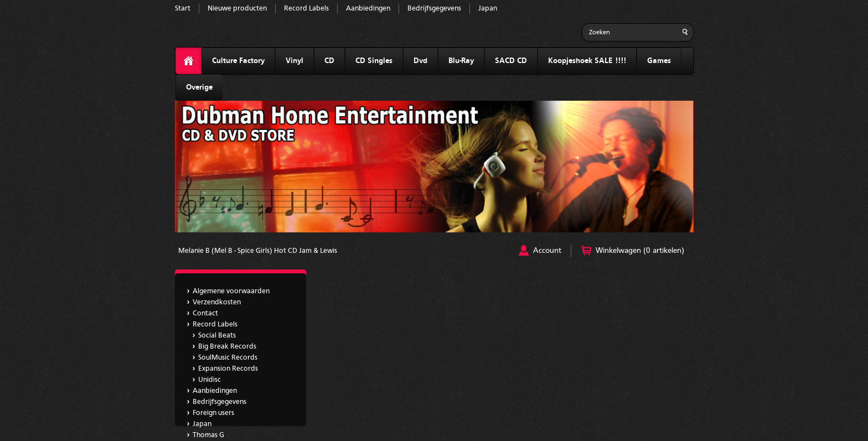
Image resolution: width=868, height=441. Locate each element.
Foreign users (213, 413)
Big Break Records (227, 347)
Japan (488, 9)
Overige (199, 87)
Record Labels (306, 9)
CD (329, 61)
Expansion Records (228, 369)
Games (659, 61)
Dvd (420, 61)
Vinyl (294, 61)
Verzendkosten (217, 302)
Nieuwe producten (237, 9)
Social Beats (217, 336)
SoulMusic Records (228, 358)
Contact (205, 313)
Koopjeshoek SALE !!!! (587, 61)
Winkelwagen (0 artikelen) (640, 251)
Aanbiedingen (368, 9)
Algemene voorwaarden (231, 291)
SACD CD (511, 61)
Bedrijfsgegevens (434, 9)
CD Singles (374, 61)
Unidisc (210, 380)
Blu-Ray (461, 61)
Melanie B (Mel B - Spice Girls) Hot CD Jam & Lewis (258, 251)
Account (547, 251)
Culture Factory (238, 61)
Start (183, 9)
